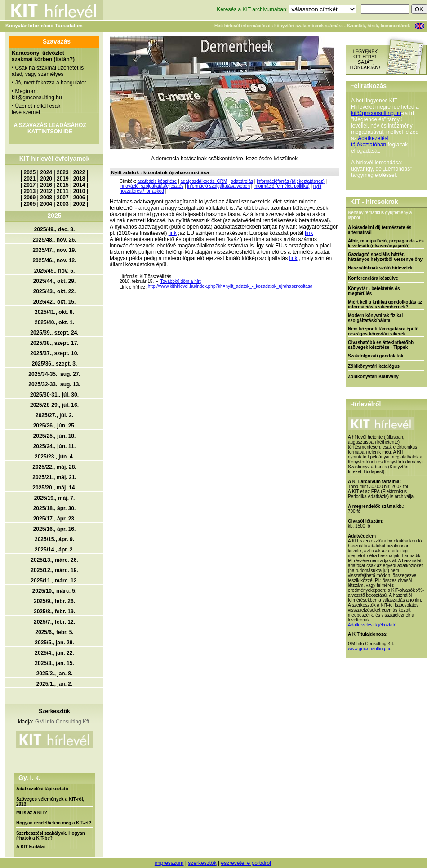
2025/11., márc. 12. (54, 581)
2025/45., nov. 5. (55, 271)
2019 (63, 179)
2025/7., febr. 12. (54, 622)
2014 (79, 185)
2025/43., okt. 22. (55, 291)
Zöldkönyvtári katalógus (374, 366)
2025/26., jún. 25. (55, 426)
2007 (63, 198)
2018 (79, 179)
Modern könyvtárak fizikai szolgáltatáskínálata (375, 318)
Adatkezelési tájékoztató (42, 789)
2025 (30, 172)
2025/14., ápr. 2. (54, 550)
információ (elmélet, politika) (282, 186)
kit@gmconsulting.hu (376, 113)
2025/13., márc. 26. (54, 560)
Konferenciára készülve (373, 278)
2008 (46, 198)
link (173, 233)
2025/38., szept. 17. (54, 343)
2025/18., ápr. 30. (55, 508)
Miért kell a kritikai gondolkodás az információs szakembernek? (385, 304)
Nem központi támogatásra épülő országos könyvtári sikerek (383, 331)
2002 (79, 204)
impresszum (169, 863)
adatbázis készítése (157, 181)
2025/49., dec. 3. (55, 229)
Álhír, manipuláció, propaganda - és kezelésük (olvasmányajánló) (386, 243)
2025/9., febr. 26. (54, 601)
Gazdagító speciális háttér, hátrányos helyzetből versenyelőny (385, 257)
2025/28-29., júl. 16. (54, 405)
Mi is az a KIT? (32, 813)
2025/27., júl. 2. (54, 415)
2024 (46, 172)
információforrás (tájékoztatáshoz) (291, 181)
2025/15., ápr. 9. (54, 539)
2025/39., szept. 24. (54, 333)
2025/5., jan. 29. (54, 643)
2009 (30, 198)
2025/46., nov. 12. (54, 260)
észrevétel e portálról (246, 863)
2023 (63, 172)
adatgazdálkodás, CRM (204, 181)
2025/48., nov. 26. (54, 240)
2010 (79, 191)
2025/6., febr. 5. (54, 632)
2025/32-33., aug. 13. (54, 384)
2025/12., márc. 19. (54, 570)
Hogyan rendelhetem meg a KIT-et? (54, 823)
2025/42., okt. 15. (55, 302)
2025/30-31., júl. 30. (54, 395)
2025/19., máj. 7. (55, 498)
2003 (63, 204)
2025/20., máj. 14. (54, 488)
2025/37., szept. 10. (54, 353)
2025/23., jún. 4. (54, 457)
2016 (46, 185)
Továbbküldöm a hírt (181, 281)
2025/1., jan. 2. (55, 684)
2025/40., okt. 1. (54, 322)
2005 (30, 204)
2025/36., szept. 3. (55, 364)
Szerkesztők (54, 711)
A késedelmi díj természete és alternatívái (380, 230)
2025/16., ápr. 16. (55, 529)
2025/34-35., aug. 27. (54, 374)
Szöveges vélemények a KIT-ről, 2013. (50, 802)
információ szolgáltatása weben (218, 186)
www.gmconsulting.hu (370, 649)
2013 (30, 191)
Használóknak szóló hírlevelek (380, 268)
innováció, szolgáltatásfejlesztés (151, 186)
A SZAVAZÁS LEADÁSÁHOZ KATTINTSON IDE (50, 128)
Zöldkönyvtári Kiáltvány (373, 377)
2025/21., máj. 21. (54, 477)
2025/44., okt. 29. (55, 281)
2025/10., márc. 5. (55, 591)
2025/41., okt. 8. (54, 312)
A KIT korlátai (31, 847)
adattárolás (242, 181)
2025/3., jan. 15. (54, 663)
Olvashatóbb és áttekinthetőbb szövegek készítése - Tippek (381, 345)
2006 (79, 198)
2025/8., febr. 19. (54, 612)
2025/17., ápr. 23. (55, 519)
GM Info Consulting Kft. (63, 722)
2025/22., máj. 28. (54, 467)
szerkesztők (202, 863)
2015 (63, 185)
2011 (63, 191)
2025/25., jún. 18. (55, 436)
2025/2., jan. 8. (55, 674)
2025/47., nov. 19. (54, 250)
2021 (30, 179)
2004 (46, 204)
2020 (46, 179)
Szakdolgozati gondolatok (376, 356)
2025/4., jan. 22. (54, 653)
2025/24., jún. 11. (55, 446)
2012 (46, 191)
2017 (30, 185)
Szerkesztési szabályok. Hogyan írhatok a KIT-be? (51, 836)
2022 (79, 172)
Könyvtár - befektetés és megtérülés (374, 291)
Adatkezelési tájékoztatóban (370, 141)
